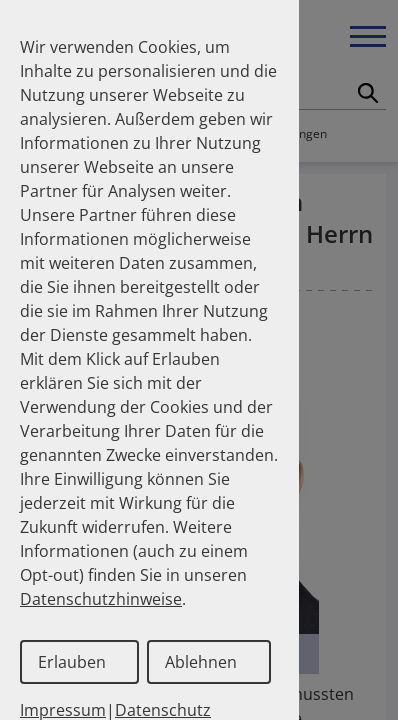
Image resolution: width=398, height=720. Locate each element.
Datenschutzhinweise (101, 599)
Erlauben (72, 662)
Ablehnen (201, 662)
